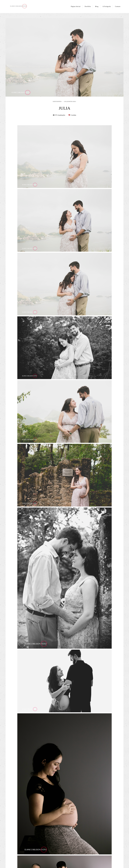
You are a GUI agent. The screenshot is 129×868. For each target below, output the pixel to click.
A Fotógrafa (107, 6)
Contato (118, 6)
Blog (97, 6)
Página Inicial (76, 6)
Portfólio (88, 6)
